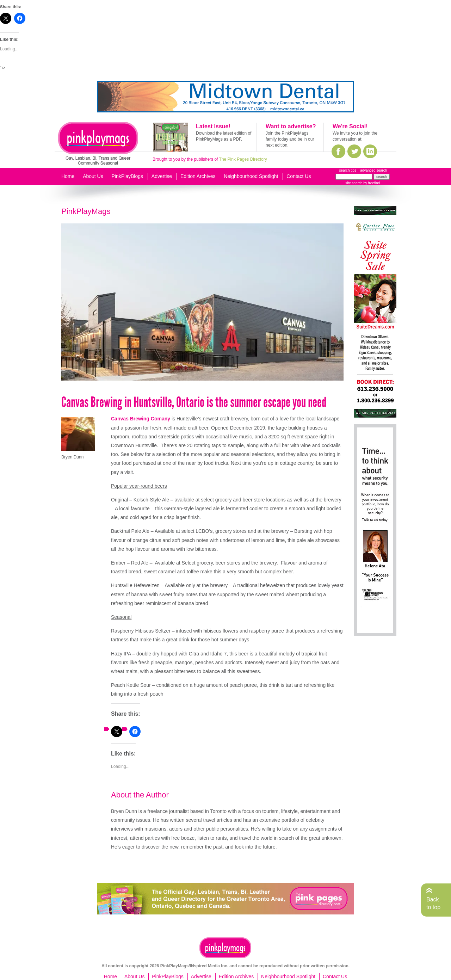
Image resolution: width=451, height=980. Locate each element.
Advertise (162, 176)
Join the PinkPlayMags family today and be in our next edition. (290, 139)
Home (68, 176)
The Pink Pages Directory (243, 159)
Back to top (433, 903)
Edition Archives (198, 176)
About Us (93, 176)
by (371, 183)
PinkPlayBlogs (128, 176)
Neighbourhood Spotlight (251, 176)
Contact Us (299, 176)
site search (354, 183)
